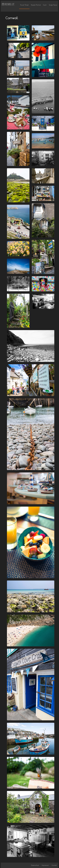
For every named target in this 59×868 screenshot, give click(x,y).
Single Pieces (53, 5)
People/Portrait (36, 5)
